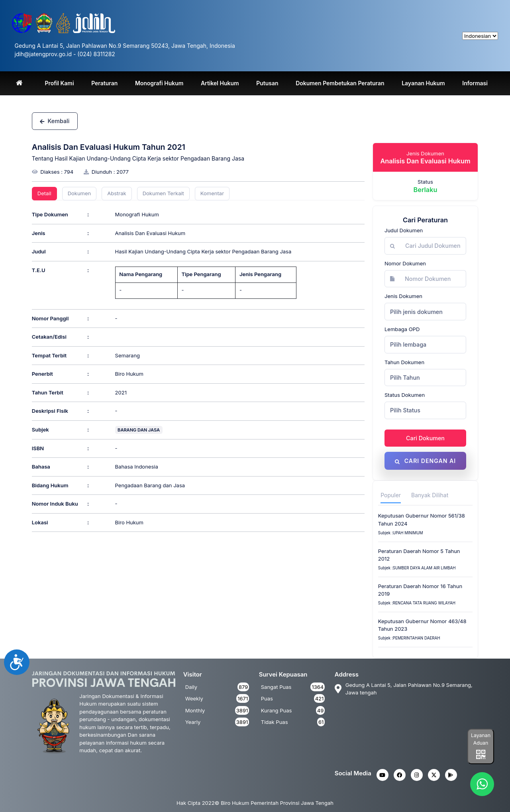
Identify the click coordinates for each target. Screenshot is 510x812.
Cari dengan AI (425, 461)
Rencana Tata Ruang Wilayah (424, 603)
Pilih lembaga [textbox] (408, 344)
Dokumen (79, 193)
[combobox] (425, 312)
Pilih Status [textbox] (405, 410)
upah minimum (408, 533)
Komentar (212, 193)
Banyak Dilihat (430, 495)
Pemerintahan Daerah (417, 638)
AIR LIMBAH (445, 568)
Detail (44, 193)
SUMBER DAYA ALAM (413, 568)
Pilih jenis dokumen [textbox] (416, 312)
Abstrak (117, 193)
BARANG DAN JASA (139, 430)
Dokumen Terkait (163, 193)
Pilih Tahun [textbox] (405, 378)
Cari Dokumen (425, 438)
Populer (391, 495)
